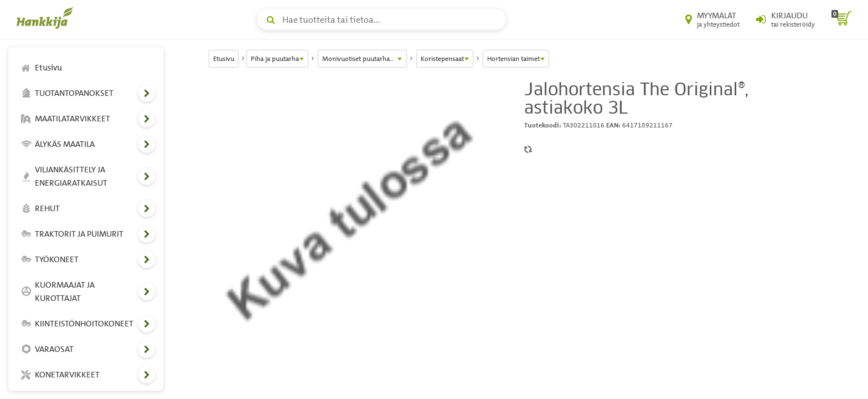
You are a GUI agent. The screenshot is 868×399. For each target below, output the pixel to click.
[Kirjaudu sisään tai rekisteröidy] (786, 19)
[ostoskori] (841, 19)
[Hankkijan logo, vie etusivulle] (47, 18)
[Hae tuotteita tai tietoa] (381, 19)
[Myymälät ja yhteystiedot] (712, 19)
